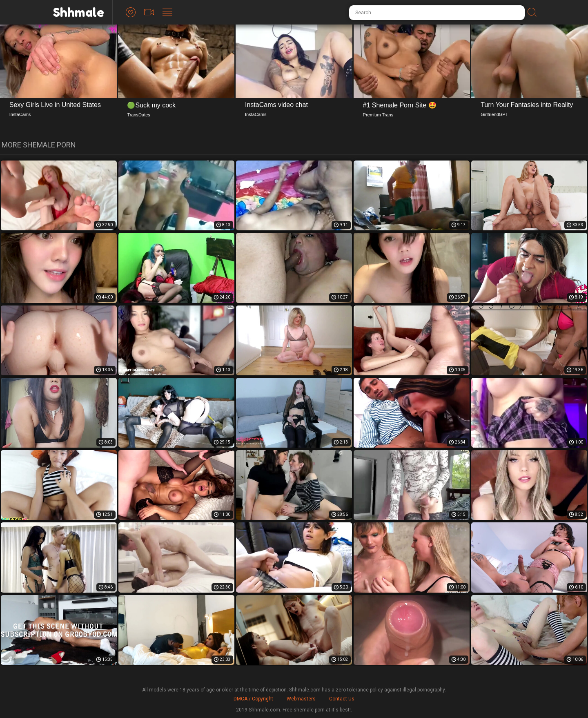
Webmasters (301, 699)
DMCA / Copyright (253, 699)
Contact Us (342, 699)
